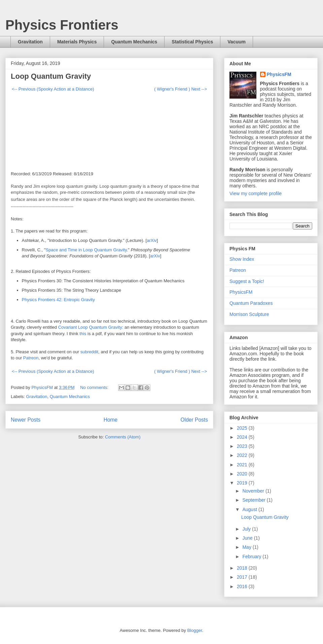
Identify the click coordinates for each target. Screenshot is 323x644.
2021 (243, 465)
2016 (243, 586)
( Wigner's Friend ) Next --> (181, 89)
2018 (243, 568)
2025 (243, 428)
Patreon (31, 358)
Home (111, 420)
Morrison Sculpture (249, 314)
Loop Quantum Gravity (51, 76)
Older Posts (194, 420)
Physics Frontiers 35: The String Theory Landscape (72, 290)
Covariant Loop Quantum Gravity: (91, 327)
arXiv (152, 240)
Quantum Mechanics (134, 42)
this (83, 334)
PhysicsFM (279, 74)
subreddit (89, 352)
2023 (243, 446)
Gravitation (30, 42)
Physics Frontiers (62, 25)
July (247, 529)
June (248, 538)
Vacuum (237, 42)
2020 (243, 474)
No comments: (95, 387)
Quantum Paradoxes (251, 303)
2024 (243, 437)
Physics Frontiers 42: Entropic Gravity (58, 300)
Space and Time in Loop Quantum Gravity (86, 250)
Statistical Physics (192, 42)
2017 (243, 577)
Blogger (194, 630)
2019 (243, 483)
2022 (243, 455)
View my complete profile (256, 193)
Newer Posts (26, 420)
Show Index (242, 259)
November (254, 491)
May (247, 547)
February (252, 557)
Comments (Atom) (123, 437)
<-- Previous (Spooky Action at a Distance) (53, 89)
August (250, 509)
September (254, 500)
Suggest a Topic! (247, 281)
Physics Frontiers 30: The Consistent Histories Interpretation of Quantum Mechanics (103, 281)
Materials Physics (77, 42)
